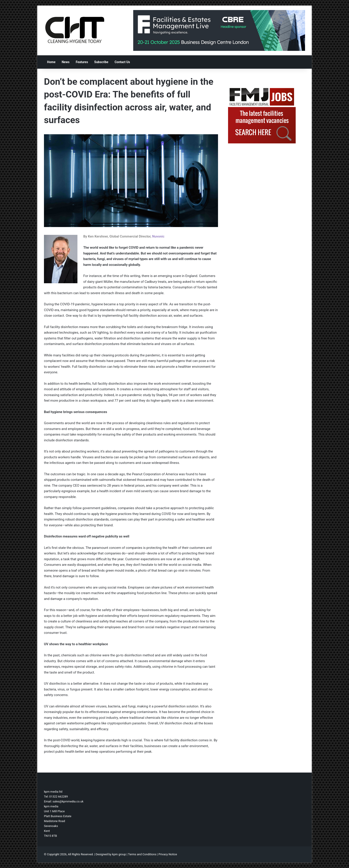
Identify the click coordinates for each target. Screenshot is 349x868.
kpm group (119, 854)
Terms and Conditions (142, 854)
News (65, 62)
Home (51, 62)
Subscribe (101, 62)
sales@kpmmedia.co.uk (68, 801)
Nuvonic (158, 236)
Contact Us (122, 62)
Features (82, 62)
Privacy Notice (168, 854)
